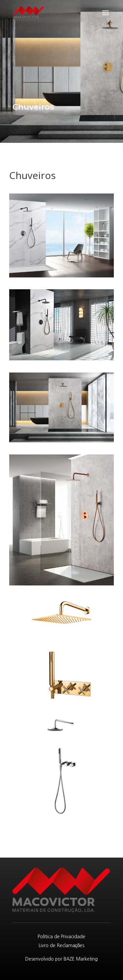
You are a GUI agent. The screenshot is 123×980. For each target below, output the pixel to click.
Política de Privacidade (61, 937)
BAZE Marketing (81, 959)
